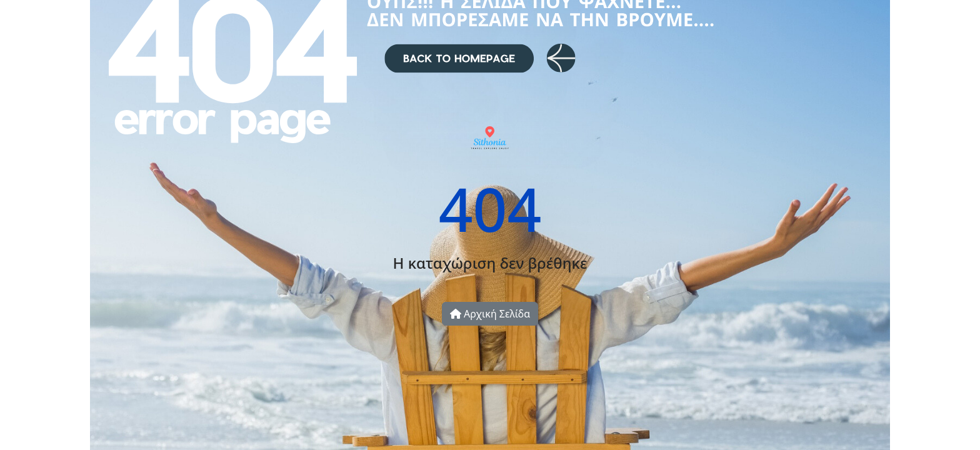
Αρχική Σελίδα (490, 314)
